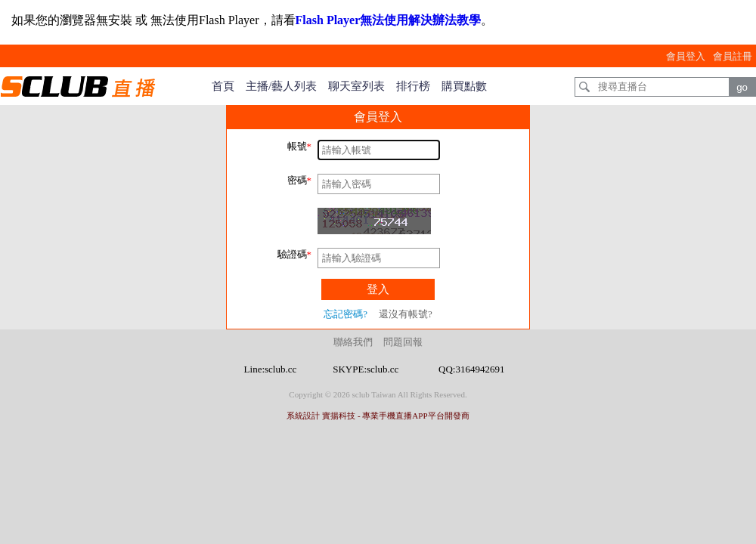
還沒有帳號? (406, 314)
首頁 (223, 86)
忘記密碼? (345, 314)
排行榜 (413, 86)
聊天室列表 (356, 86)
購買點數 (464, 86)
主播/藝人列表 (281, 86)
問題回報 (403, 342)
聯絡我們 (353, 342)
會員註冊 (733, 56)
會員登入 (686, 56)
